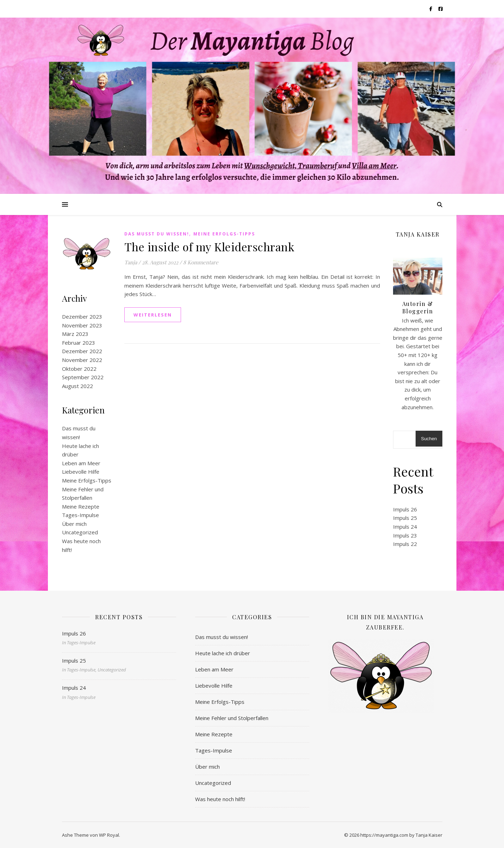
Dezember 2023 (82, 317)
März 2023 (75, 334)
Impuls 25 (405, 518)
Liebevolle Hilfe (81, 472)
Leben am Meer (81, 463)
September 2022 (83, 377)
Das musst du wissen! (157, 234)
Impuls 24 (405, 527)
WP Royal (109, 835)
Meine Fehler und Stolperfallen (232, 718)
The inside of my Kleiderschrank (210, 247)
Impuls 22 (405, 544)
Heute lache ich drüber (223, 653)
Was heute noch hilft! (220, 799)
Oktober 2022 (79, 369)
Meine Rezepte (81, 506)
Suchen (429, 439)
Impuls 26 (405, 509)
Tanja (131, 262)
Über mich (74, 524)
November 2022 (82, 360)
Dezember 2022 (82, 351)
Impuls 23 (405, 535)
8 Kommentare (201, 262)
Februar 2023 (79, 343)
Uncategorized (80, 532)
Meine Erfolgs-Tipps (87, 480)
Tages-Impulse (80, 515)
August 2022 (77, 386)
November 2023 (82, 325)
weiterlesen (153, 315)
